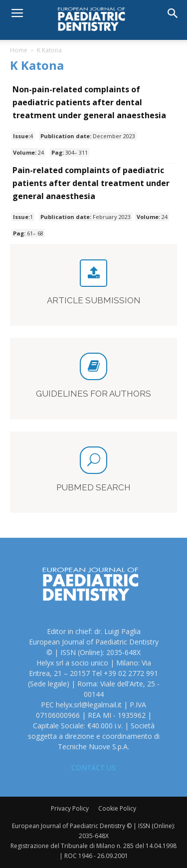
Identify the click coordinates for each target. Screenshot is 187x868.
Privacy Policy (70, 808)
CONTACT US (93, 767)
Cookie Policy (117, 808)
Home (19, 50)
